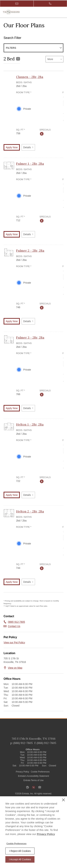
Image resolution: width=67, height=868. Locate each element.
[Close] (63, 800)
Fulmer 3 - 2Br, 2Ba (30, 337)
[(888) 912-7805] (50, 4)
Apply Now (12, 147)
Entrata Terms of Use (33, 787)
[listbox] (55, 59)
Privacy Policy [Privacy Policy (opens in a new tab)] (22, 779)
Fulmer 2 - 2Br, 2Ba (30, 251)
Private (27, 109)
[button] (17, 4)
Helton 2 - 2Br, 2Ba (30, 511)
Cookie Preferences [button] (40, 779)
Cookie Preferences (16, 844)
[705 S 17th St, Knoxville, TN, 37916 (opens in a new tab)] (33, 746)
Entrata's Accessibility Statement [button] (33, 783)
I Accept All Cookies (20, 859)
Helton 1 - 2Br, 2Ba (30, 424)
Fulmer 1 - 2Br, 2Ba (30, 164)
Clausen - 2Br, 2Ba (30, 77)
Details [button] (28, 147)
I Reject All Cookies (20, 851)
